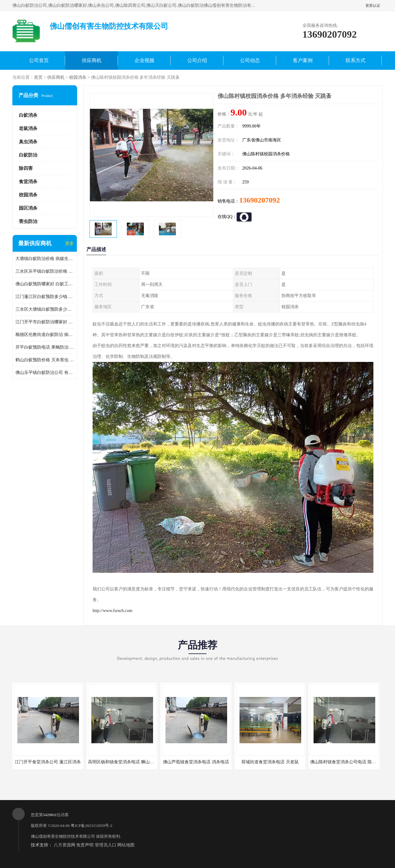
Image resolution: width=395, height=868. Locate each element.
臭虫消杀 (28, 142)
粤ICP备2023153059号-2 (91, 826)
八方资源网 (64, 845)
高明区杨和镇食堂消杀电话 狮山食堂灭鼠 (127, 762)
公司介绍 (197, 60)
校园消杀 (78, 77)
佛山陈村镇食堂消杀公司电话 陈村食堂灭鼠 (352, 762)
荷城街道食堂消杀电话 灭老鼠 (270, 762)
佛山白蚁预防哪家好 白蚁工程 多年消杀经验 (45, 284)
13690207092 (260, 200)
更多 (69, 243)
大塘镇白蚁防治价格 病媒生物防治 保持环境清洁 (45, 259)
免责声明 (85, 845)
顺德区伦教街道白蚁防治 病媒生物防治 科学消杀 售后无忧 (45, 335)
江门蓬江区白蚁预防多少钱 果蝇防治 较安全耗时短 (45, 297)
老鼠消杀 (28, 128)
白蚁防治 (28, 155)
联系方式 (355, 60)
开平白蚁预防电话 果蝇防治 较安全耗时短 (45, 347)
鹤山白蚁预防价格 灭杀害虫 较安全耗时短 (45, 360)
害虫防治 (28, 221)
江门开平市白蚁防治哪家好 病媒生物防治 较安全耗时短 (45, 322)
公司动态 (250, 60)
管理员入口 (106, 845)
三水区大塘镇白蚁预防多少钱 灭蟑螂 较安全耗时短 (45, 309)
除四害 (26, 168)
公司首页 (39, 60)
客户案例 (303, 60)
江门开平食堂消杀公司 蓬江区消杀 (48, 762)
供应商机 (92, 60)
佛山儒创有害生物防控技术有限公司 (63, 836)
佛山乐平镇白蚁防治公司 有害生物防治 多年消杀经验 (45, 373)
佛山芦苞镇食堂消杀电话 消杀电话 (196, 762)
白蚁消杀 (28, 115)
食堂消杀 (28, 182)
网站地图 (126, 845)
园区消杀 (28, 208)
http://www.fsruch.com (112, 611)
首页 (38, 77)
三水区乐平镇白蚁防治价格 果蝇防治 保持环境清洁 (45, 271)
